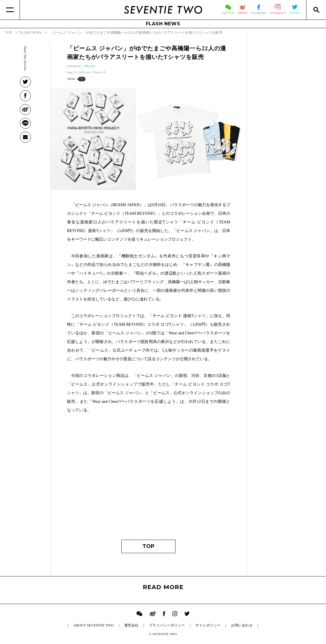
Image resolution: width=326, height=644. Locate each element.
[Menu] (10, 10)
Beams (91, 66)
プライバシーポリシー (167, 625)
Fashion (74, 66)
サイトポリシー (208, 625)
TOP (148, 546)
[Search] (316, 10)
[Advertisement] (149, 479)
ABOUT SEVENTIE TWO (94, 625)
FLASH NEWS (163, 24)
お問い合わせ (242, 625)
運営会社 (131, 625)
